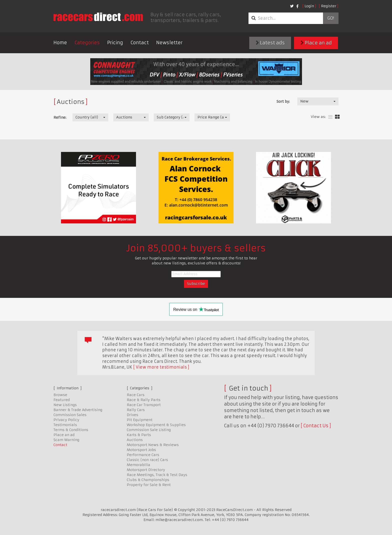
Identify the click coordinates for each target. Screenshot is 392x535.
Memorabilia (138, 465)
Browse (60, 395)
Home (60, 43)
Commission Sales (70, 415)
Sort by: (283, 101)
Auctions (135, 440)
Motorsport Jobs (141, 450)
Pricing (115, 43)
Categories (87, 43)
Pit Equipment (140, 420)
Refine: (60, 117)
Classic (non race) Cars (147, 460)
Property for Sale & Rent (149, 485)
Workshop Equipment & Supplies (156, 425)
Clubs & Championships (148, 480)
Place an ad (316, 43)
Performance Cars (143, 455)
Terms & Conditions (71, 430)
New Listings (65, 405)
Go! (331, 18)
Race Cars (136, 395)
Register (329, 6)
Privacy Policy (66, 420)
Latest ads (270, 43)
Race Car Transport (144, 405)
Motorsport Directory (146, 470)
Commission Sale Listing (149, 430)
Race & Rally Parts (144, 400)
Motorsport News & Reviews (153, 445)
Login (309, 6)
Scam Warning (66, 440)
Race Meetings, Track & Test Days (157, 475)
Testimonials (65, 425)
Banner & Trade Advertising (78, 410)
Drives (132, 415)
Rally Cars (136, 410)
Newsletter (169, 43)
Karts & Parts (139, 435)
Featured (62, 400)
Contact (140, 43)
